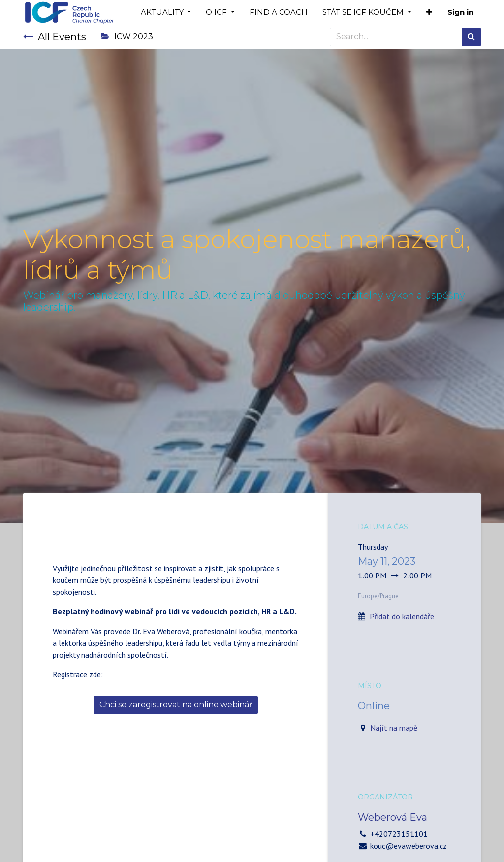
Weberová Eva (393, 817)
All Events (55, 37)
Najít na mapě (394, 728)
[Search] (471, 37)
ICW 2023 (127, 37)
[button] (429, 13)
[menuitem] (279, 13)
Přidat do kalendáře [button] (402, 616)
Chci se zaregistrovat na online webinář (176, 705)
